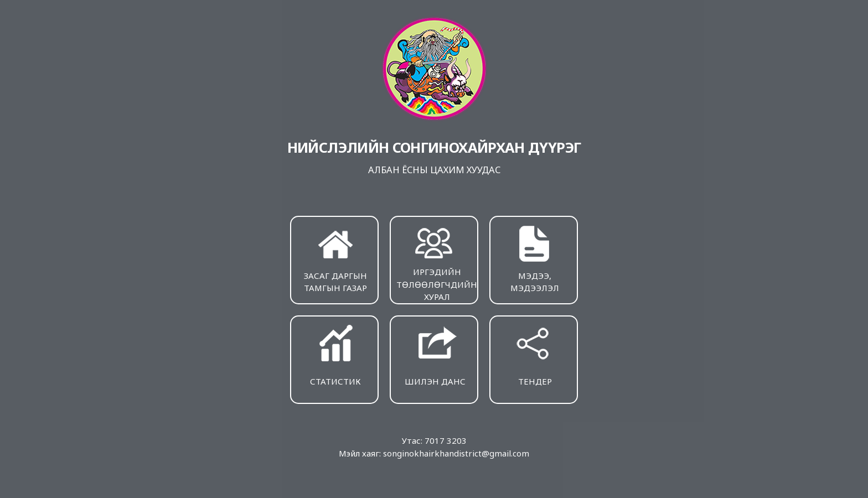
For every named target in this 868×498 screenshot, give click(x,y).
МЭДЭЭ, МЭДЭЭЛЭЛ (535, 258)
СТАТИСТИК (335, 354)
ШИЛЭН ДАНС (435, 354)
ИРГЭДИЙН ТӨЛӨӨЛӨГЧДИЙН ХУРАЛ (437, 262)
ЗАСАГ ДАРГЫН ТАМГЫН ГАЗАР (335, 258)
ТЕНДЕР (535, 354)
